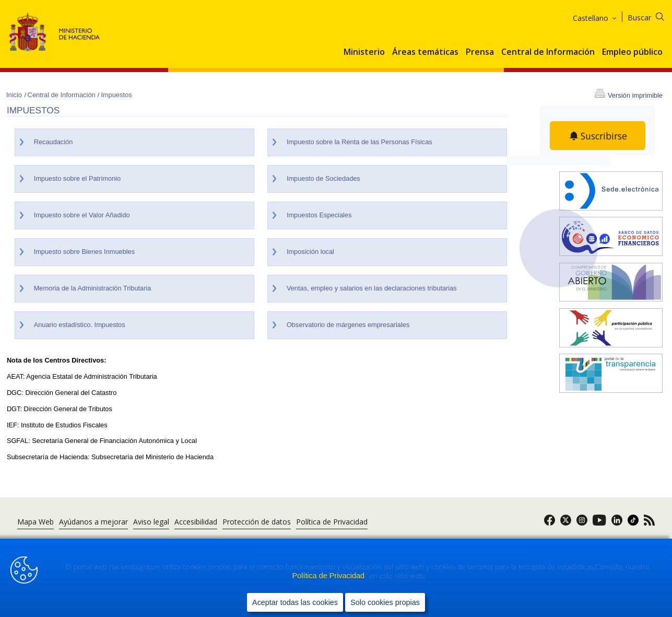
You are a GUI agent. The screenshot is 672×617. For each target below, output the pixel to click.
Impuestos (116, 95)
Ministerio (364, 52)
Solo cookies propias (385, 602)
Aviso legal (151, 522)
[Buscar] (652, 16)
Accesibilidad (196, 522)
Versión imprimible (635, 95)
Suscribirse (604, 136)
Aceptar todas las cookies (295, 602)
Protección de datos (257, 522)
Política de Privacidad (329, 576)
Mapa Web (36, 522)
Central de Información (548, 52)
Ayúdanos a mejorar (93, 522)
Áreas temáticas (425, 52)
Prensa (480, 52)
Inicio (15, 95)
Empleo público (632, 52)
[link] (550, 523)
